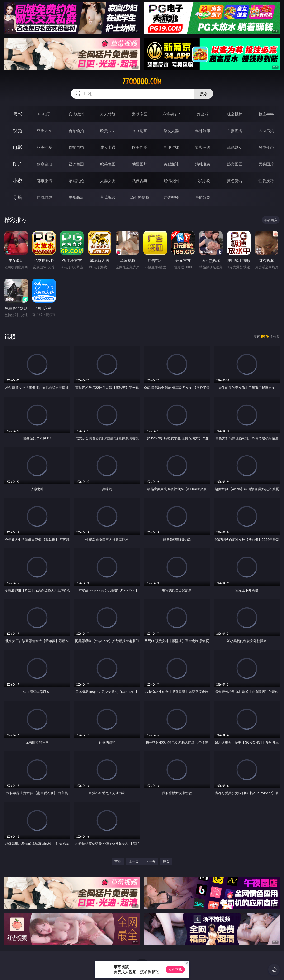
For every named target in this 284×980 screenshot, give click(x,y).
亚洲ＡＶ (44, 131)
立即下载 (175, 969)
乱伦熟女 (235, 147)
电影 (18, 147)
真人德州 (76, 114)
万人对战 (108, 114)
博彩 (18, 114)
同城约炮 (44, 197)
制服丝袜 (171, 147)
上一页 (134, 861)
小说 (18, 180)
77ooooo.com (142, 82)
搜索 (204, 94)
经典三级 (203, 147)
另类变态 (266, 147)
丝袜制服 (203, 131)
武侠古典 (140, 181)
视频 (18, 131)
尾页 (166, 861)
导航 (18, 197)
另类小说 (203, 181)
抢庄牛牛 (266, 114)
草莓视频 (108, 197)
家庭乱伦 (76, 181)
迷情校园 (171, 181)
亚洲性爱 (44, 147)
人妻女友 (108, 181)
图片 (18, 164)
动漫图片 (140, 164)
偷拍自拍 (76, 147)
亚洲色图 (76, 164)
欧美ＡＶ (108, 131)
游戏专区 (140, 114)
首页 (118, 861)
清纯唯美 (203, 164)
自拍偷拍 (76, 131)
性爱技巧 (266, 181)
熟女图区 (235, 164)
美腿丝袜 (171, 164)
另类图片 (266, 164)
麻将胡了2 (171, 114)
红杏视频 (171, 197)
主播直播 (235, 131)
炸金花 (203, 114)
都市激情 (44, 181)
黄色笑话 (235, 181)
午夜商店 (76, 197)
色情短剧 (203, 197)
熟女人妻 (171, 131)
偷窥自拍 (44, 164)
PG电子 (45, 114)
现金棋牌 (235, 114)
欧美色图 (108, 164)
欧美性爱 (140, 147)
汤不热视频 (140, 197)
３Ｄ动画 (140, 131)
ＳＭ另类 (266, 131)
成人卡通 (108, 147)
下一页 (150, 861)
